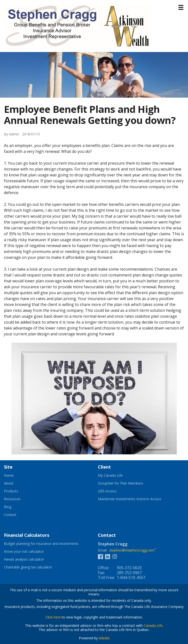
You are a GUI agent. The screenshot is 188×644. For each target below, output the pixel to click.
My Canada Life (116, 475)
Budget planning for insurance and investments (47, 544)
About (9, 483)
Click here (53, 617)
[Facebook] (100, 556)
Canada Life (153, 625)
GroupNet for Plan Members (127, 483)
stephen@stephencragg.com (132, 550)
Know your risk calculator (30, 552)
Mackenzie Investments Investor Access (136, 499)
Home (9, 475)
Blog (8, 507)
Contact (10, 515)
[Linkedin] (108, 556)
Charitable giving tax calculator (34, 567)
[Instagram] (115, 556)
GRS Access (113, 491)
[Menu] (181, 7)
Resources (12, 499)
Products (11, 491)
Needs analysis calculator (30, 559)
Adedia (104, 638)
